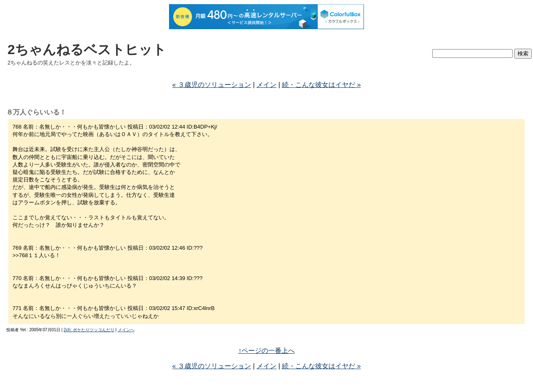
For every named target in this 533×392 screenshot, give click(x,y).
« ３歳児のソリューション (212, 85)
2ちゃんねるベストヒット (87, 50)
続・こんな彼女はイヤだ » (321, 85)
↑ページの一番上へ (266, 351)
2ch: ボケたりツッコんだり (89, 330)
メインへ (126, 330)
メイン (266, 85)
